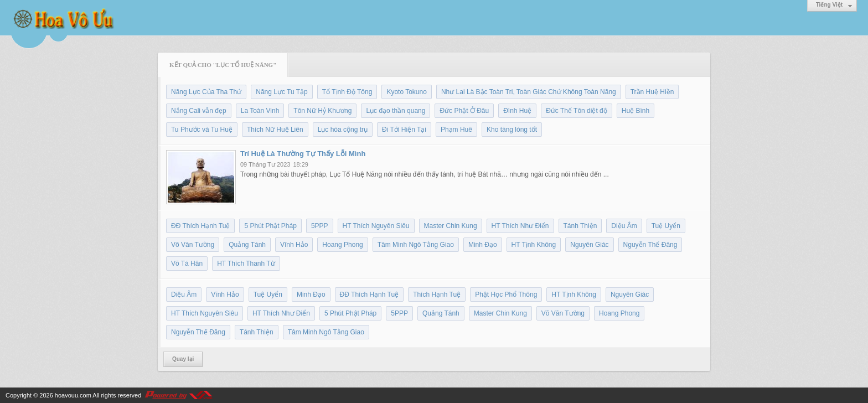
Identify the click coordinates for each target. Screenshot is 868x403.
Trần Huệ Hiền (652, 92)
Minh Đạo (483, 245)
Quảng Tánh (247, 245)
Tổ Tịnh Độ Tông (347, 92)
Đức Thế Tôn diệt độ (577, 111)
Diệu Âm (624, 226)
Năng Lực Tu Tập (282, 92)
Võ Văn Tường (193, 245)
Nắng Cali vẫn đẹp (199, 111)
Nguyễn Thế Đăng (650, 245)
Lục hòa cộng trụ (343, 130)
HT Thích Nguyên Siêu (376, 226)
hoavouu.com (73, 395)
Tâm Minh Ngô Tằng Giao (416, 245)
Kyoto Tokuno (407, 92)
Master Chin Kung (451, 226)
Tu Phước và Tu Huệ (202, 130)
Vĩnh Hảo (294, 245)
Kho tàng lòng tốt (512, 130)
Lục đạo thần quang (396, 111)
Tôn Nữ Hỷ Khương (322, 111)
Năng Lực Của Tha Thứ (206, 92)
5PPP (320, 226)
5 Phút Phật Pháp (270, 226)
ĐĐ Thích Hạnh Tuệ (200, 226)
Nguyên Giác (589, 245)
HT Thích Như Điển (520, 226)
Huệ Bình (635, 111)
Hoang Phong (342, 245)
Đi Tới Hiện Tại (404, 130)
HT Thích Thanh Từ (246, 263)
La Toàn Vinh (260, 111)
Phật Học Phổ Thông (506, 294)
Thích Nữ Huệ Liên (275, 130)
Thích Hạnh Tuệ (437, 294)
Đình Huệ (517, 111)
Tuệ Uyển (666, 226)
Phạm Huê (456, 130)
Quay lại (183, 359)
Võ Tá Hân (187, 263)
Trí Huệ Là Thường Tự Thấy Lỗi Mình (303, 154)
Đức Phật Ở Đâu (464, 111)
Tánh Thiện (580, 226)
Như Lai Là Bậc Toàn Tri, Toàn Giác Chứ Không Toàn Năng (529, 92)
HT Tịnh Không (534, 245)
